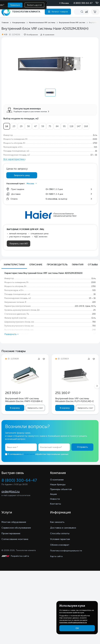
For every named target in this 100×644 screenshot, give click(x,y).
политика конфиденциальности (73, 622)
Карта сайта (56, 556)
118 (71, 126)
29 (21, 126)
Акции (53, 494)
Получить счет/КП (19, 244)
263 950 (13, 393)
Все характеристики (14, 159)
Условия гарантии (60, 539)
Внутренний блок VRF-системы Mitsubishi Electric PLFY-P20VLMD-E (74, 400)
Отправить (82, 447)
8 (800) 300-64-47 (83, 3)
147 (79, 126)
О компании (57, 480)
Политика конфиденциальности (66, 551)
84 (57, 126)
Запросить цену (22, 175)
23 (14, 126)
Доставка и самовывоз (63, 528)
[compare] (86, 12)
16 (7, 126)
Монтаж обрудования (14, 522)
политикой (29, 454)
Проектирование (11, 533)
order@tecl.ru (11, 491)
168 (86, 126)
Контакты (56, 504)
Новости (55, 499)
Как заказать (57, 522)
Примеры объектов (61, 489)
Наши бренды (58, 484)
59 (43, 126)
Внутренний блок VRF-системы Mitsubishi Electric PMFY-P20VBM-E (24, 400)
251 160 (63, 393)
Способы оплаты (60, 533)
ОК (77, 628)
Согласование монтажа (15, 539)
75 (50, 126)
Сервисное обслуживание (16, 528)
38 (28, 126)
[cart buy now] (95, 12)
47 (35, 126)
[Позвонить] (95, 3)
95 (64, 126)
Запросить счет (35, 408)
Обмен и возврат (60, 545)
